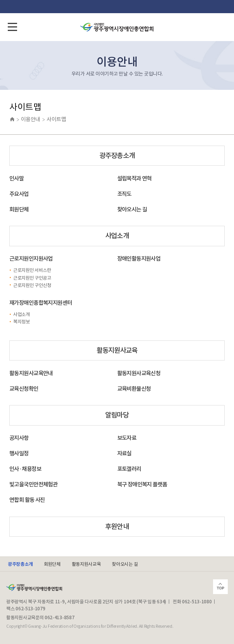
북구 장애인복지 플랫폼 (142, 484)
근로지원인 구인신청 (32, 285)
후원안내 (117, 526)
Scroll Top (220, 587)
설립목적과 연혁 (134, 179)
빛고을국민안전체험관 (33, 484)
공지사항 (19, 438)
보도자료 (127, 438)
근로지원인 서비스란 (32, 270)
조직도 (124, 194)
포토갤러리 (129, 469)
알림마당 (117, 415)
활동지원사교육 (117, 350)
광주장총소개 (117, 155)
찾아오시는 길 (132, 210)
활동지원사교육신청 (139, 373)
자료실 (124, 453)
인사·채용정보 (25, 469)
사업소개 (117, 236)
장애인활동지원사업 (139, 259)
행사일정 (19, 453)
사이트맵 (56, 119)
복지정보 (21, 322)
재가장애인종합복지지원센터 (41, 303)
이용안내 (31, 119)
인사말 (16, 179)
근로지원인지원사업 (31, 259)
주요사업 (19, 194)
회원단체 (19, 210)
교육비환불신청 (134, 389)
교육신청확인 (24, 389)
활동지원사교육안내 (31, 373)
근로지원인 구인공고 (32, 278)
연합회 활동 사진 (27, 500)
